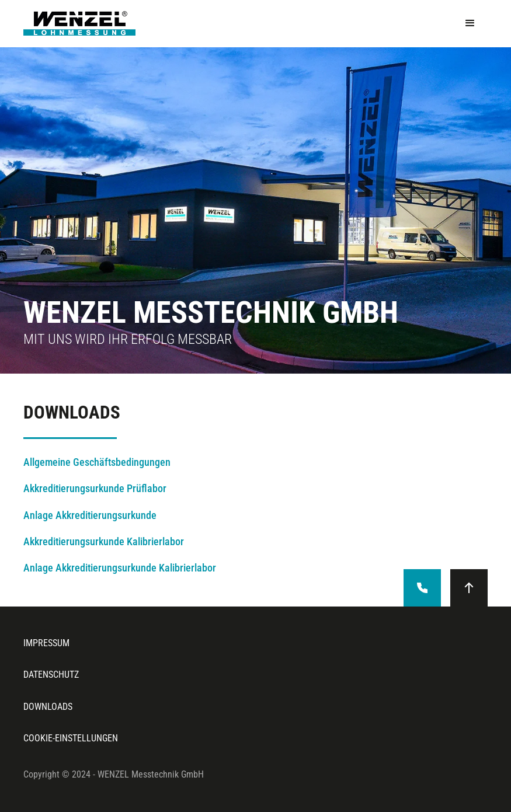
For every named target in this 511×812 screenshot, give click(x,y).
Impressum (46, 643)
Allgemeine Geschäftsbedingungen (97, 462)
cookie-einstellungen (71, 738)
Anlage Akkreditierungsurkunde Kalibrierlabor (120, 568)
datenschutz (51, 675)
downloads (48, 707)
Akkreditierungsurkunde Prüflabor (95, 489)
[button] (470, 23)
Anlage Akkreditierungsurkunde (90, 515)
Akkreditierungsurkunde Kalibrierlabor (104, 542)
